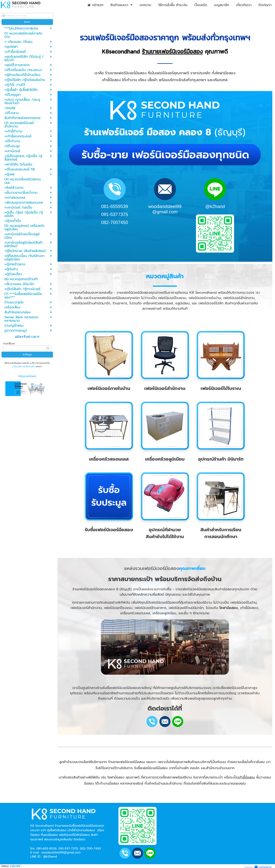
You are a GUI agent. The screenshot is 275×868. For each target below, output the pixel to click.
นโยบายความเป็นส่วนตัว (24, 366)
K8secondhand (27, 376)
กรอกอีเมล (9, 343)
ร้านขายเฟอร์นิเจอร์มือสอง (172, 52)
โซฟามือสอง (229, 608)
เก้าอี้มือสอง (247, 777)
